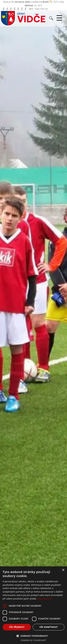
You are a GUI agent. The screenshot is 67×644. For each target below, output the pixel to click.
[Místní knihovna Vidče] (7, 9)
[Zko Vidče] (25, 9)
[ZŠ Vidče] (15, 9)
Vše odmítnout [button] (49, 627)
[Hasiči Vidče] (18, 9)
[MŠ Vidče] (11, 9)
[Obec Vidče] (4, 9)
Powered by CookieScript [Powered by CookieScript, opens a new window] (33, 640)
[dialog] (33, 605)
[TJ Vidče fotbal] (22, 9)
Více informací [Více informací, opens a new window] (44, 599)
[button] (33, 636)
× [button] (63, 570)
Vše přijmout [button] (17, 627)
